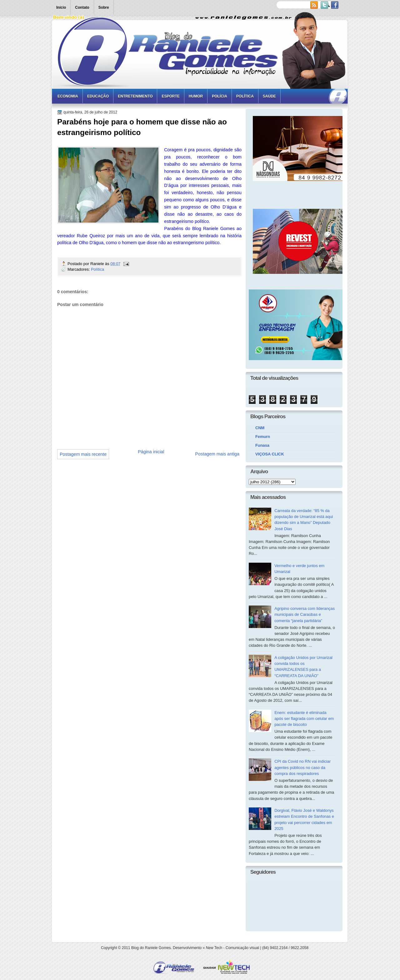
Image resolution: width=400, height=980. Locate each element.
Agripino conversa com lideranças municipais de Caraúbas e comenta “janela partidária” (305, 615)
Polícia (220, 96)
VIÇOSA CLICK (270, 454)
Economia (68, 96)
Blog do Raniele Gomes (151, 948)
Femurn (263, 437)
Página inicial (151, 452)
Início (61, 8)
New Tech (214, 948)
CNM (260, 428)
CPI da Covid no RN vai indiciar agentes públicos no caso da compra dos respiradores (302, 767)
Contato (82, 8)
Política (245, 96)
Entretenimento (135, 96)
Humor (196, 96)
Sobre (104, 8)
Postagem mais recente (83, 454)
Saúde (269, 96)
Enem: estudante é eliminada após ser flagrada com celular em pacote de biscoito (304, 719)
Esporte (170, 96)
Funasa (262, 445)
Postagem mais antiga (217, 454)
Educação (98, 96)
